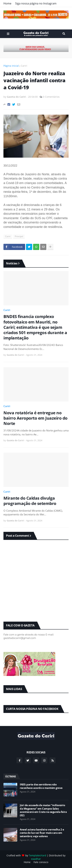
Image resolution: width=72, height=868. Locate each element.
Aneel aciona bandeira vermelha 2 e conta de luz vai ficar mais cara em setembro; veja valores (42, 833)
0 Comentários (51, 97)
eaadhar (36, 859)
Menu (8, 34)
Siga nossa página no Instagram (36, 3)
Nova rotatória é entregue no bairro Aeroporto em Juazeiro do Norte (35, 418)
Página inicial (11, 66)
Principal (19, 236)
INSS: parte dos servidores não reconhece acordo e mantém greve (41, 786)
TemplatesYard (37, 855)
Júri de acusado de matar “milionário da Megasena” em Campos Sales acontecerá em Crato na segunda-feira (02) (43, 810)
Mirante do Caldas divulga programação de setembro (30, 501)
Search (64, 34)
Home (7, 3)
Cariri (24, 66)
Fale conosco (41, 862)
